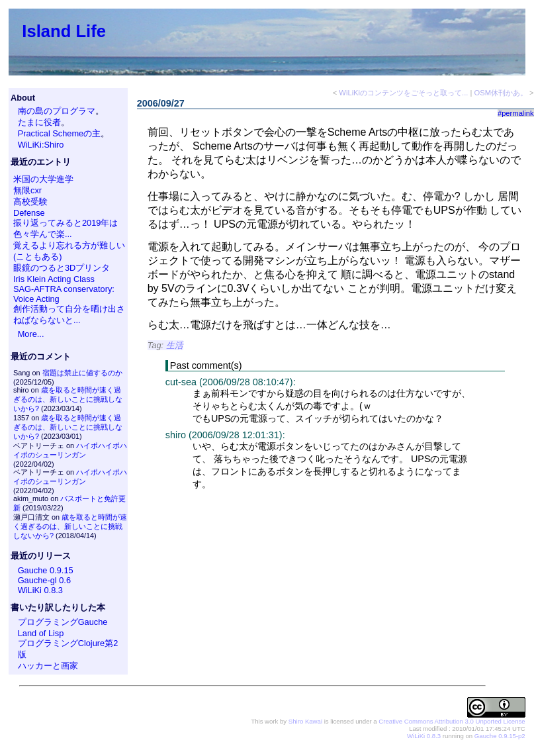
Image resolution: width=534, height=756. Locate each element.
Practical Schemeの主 (60, 133)
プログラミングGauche (63, 622)
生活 (175, 345)
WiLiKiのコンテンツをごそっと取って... (403, 93)
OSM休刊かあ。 (501, 93)
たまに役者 (39, 122)
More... (31, 334)
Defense (29, 213)
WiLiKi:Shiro (41, 145)
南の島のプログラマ (57, 111)
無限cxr (27, 190)
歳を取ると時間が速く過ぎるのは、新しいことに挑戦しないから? (68, 399)
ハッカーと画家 (48, 666)
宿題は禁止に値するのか (82, 373)
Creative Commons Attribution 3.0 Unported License (452, 721)
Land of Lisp (41, 633)
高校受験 (30, 202)
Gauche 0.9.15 (46, 570)
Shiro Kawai (305, 721)
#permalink (516, 113)
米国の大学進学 (43, 179)
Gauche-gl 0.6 (44, 580)
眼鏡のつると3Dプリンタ (62, 268)
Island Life (64, 31)
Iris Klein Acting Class (54, 279)
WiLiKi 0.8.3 (40, 590)
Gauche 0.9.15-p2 (500, 736)
